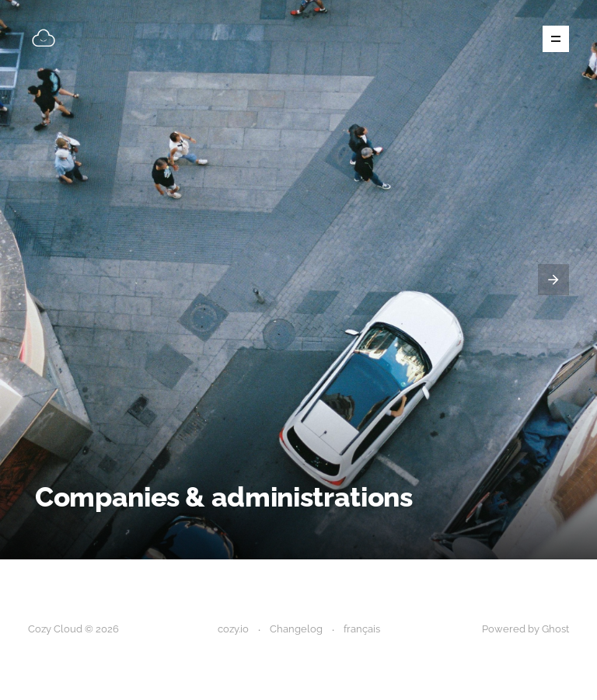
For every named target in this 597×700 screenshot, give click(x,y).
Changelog (296, 629)
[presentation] (553, 280)
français (362, 629)
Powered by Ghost (525, 629)
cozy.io (233, 629)
